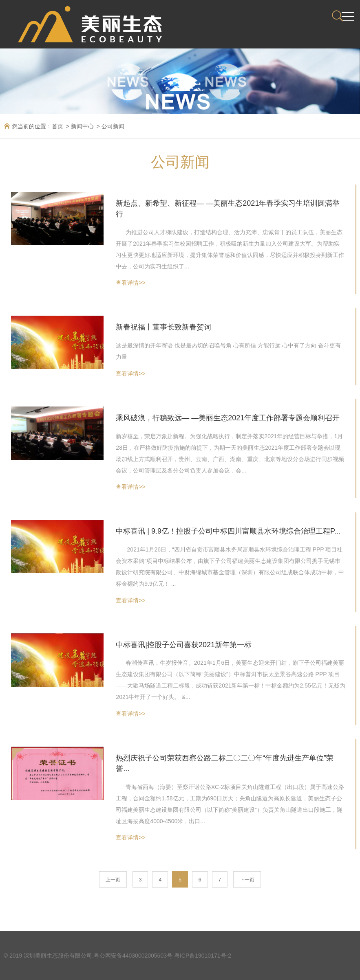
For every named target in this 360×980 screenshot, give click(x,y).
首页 (57, 126)
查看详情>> (130, 283)
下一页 (247, 880)
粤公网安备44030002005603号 (133, 956)
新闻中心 (82, 126)
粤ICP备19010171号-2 (203, 956)
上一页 (113, 880)
